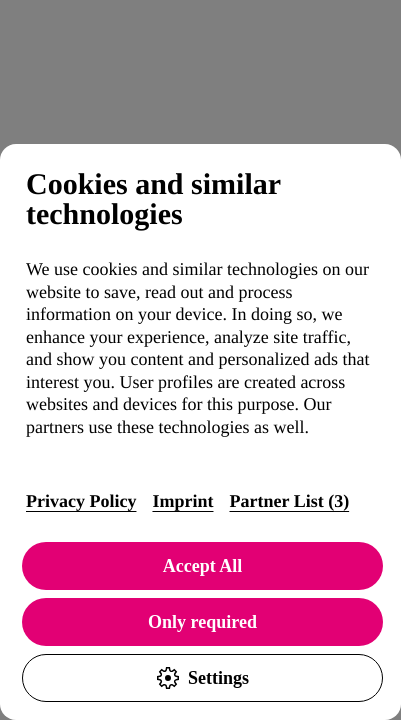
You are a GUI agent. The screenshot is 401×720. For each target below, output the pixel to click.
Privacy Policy (81, 501)
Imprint (182, 501)
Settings (202, 678)
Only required (202, 622)
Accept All (202, 566)
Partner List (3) (289, 501)
